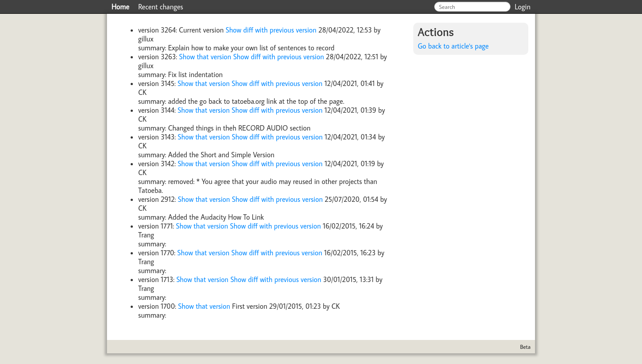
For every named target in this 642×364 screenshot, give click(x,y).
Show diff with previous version (272, 30)
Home (120, 7)
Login (523, 7)
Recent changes (161, 7)
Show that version (206, 57)
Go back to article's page (453, 46)
